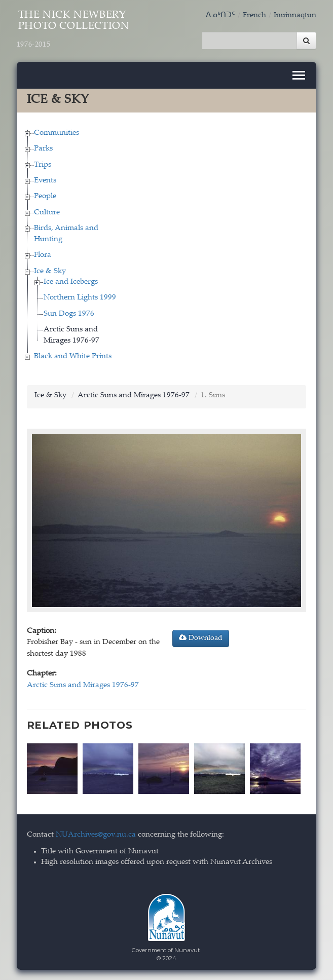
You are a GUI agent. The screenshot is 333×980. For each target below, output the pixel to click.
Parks (43, 149)
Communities (57, 133)
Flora (43, 255)
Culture (47, 213)
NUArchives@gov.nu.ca (96, 835)
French (254, 15)
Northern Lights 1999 (80, 298)
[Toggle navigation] (299, 75)
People (45, 196)
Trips (43, 165)
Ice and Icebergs (71, 282)
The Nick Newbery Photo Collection (73, 30)
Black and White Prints (73, 356)
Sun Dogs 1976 (69, 314)
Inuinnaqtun (295, 15)
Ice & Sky (50, 271)
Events (45, 181)
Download (201, 638)
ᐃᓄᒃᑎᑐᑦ (220, 15)
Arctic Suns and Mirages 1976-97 (134, 395)
